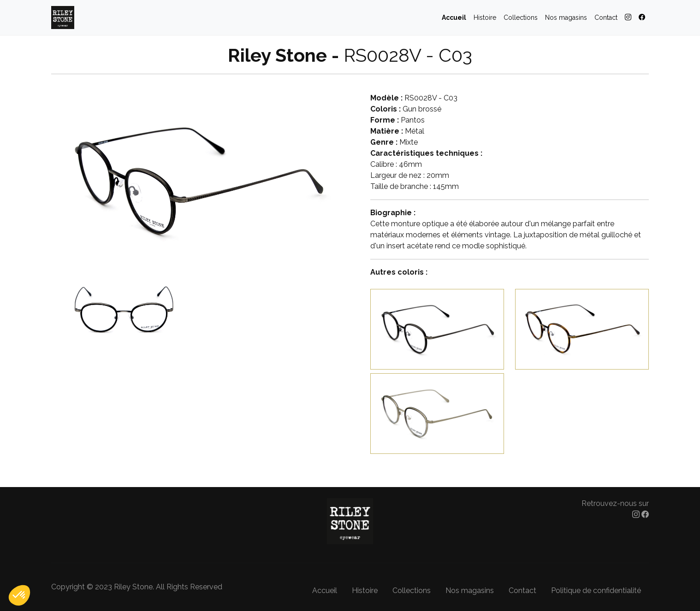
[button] (19, 595)
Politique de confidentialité (596, 590)
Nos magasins (566, 18)
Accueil (454, 18)
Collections (521, 18)
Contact (606, 18)
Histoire (485, 18)
